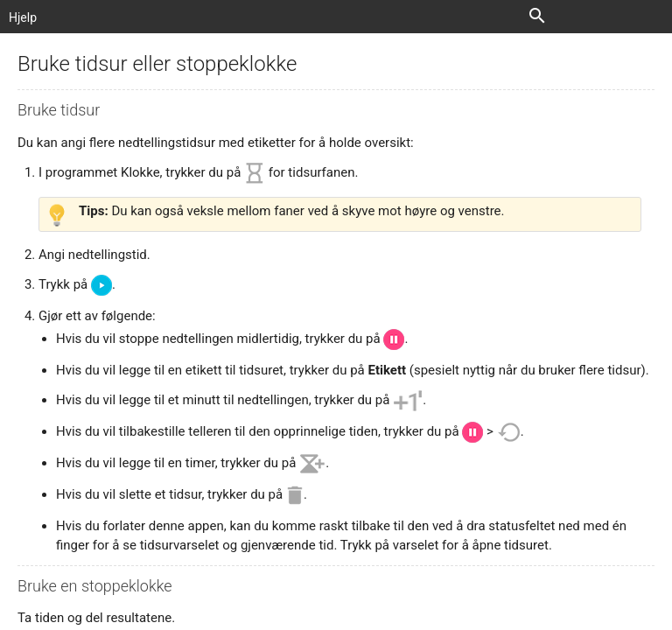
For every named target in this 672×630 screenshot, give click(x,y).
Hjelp (23, 17)
